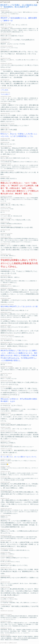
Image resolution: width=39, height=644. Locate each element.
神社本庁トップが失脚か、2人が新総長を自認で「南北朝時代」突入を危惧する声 (19, 6)
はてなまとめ (5, 2)
